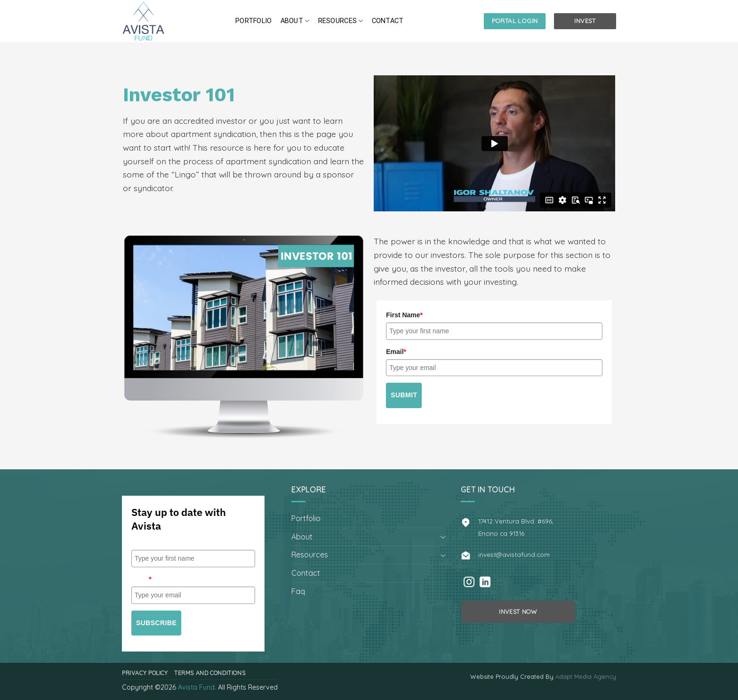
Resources (341, 21)
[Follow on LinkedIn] (485, 583)
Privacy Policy (145, 673)
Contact (388, 21)
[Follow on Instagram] (469, 583)
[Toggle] (443, 537)
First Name (404, 315)
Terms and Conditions (210, 673)
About (295, 21)
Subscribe (156, 623)
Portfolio (254, 21)
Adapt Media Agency (586, 676)
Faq (298, 591)
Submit (404, 395)
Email (396, 352)
